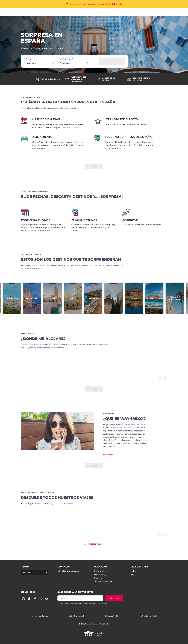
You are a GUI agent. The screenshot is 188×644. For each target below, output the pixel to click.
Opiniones (99, 578)
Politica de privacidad (76, 616)
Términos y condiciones (39, 616)
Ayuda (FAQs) (100, 574)
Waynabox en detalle (149, 616)
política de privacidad (101, 603)
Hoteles (95, 13)
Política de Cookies (112, 616)
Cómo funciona (78, 13)
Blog (133, 574)
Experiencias (111, 13)
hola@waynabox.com (70, 571)
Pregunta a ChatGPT (103, 581)
